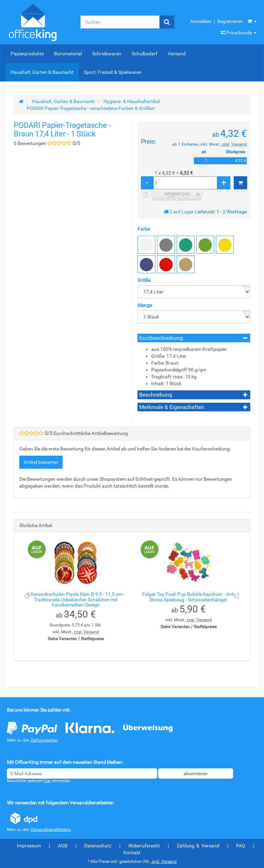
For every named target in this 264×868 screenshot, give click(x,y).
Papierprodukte (27, 54)
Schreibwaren (107, 54)
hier (47, 781)
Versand (177, 54)
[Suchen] (120, 22)
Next (236, 596)
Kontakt (132, 853)
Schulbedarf (145, 54)
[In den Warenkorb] (240, 183)
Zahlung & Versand (198, 846)
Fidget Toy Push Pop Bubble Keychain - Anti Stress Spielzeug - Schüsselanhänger (188, 597)
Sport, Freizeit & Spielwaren (113, 72)
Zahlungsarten (44, 740)
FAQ (241, 846)
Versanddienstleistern (51, 830)
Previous (27, 596)
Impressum (29, 846)
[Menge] (185, 183)
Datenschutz (98, 846)
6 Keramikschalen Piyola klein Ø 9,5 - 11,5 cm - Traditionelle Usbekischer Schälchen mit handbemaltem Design (76, 599)
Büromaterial (68, 54)
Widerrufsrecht (144, 846)
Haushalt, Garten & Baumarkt (42, 72)
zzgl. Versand (234, 144)
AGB (63, 846)
